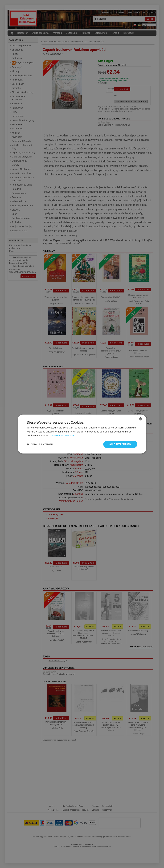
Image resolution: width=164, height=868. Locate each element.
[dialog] (82, 434)
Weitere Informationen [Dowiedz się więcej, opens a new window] (63, 436)
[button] (40, 444)
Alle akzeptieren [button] (120, 444)
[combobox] (140, 419)
